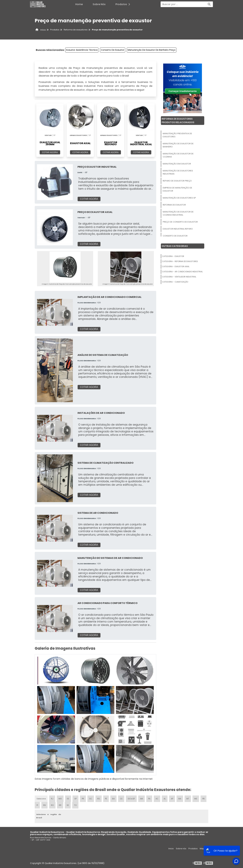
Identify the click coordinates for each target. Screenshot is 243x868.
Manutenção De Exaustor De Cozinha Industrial (178, 213)
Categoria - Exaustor (173, 256)
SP (75, 799)
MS (196, 799)
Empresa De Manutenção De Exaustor (177, 189)
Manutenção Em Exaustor (177, 164)
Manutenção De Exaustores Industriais (178, 172)
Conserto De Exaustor (113, 50)
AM (141, 799)
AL (165, 799)
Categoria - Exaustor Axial (176, 266)
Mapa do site (206, 849)
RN (44, 805)
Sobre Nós (99, 4)
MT (188, 799)
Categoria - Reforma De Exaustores (180, 261)
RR (60, 805)
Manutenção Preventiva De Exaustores (177, 135)
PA (149, 799)
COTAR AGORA (50, 152)
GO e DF (131, 799)
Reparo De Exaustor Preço (177, 181)
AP (172, 799)
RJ (52, 799)
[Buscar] (209, 4)
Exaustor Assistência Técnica (82, 50)
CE (121, 799)
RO (52, 805)
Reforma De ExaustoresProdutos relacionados (178, 121)
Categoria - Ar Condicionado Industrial (182, 272)
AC (157, 799)
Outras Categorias (175, 246)
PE (106, 799)
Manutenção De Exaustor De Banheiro (178, 145)
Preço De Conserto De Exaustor (180, 222)
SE (68, 805)
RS (99, 799)
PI (37, 805)
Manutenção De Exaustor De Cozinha (178, 155)
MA (180, 799)
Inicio (171, 849)
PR (83, 799)
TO (75, 805)
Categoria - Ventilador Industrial (179, 277)
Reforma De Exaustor (174, 205)
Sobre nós (181, 849)
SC (91, 799)
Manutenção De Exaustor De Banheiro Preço (152, 50)
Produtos (124, 4)
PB (203, 799)
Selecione (41, 799)
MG (60, 799)
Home (79, 4)
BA (113, 799)
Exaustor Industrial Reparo (178, 229)
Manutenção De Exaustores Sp (179, 198)
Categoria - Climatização (175, 282)
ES (68, 799)
